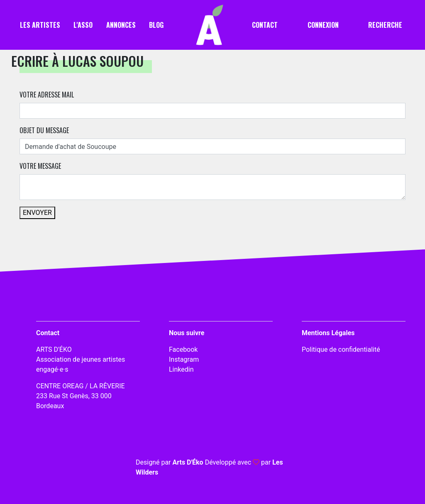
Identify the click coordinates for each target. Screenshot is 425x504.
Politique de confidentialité (341, 349)
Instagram (184, 359)
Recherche (385, 25)
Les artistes (40, 25)
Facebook (183, 349)
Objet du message (44, 130)
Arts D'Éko (188, 462)
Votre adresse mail (47, 95)
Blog (156, 25)
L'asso (83, 25)
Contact (265, 25)
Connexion (323, 25)
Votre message (40, 166)
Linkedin (181, 369)
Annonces (121, 25)
